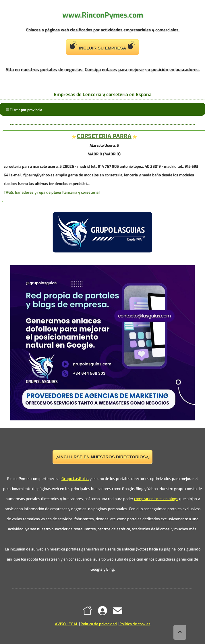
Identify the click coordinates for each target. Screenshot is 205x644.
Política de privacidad (99, 624)
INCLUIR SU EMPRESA (102, 46)
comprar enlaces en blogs (156, 499)
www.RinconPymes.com (103, 15)
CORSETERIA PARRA (104, 136)
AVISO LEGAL (66, 624)
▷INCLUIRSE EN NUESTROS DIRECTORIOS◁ (102, 457)
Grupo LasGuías (75, 479)
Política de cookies (135, 624)
